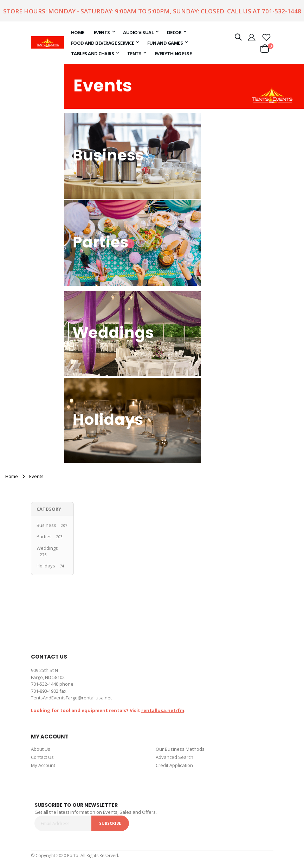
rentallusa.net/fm (163, 710)
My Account (43, 765)
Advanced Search (174, 757)
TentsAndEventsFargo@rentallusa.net (71, 698)
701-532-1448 (282, 11)
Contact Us (42, 757)
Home (12, 476)
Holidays (46, 566)
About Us (41, 749)
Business (46, 525)
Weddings (47, 548)
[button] (266, 37)
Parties (44, 536)
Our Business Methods (180, 749)
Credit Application (174, 765)
